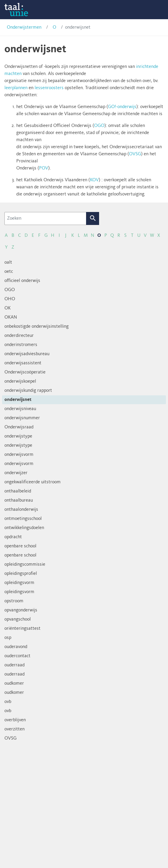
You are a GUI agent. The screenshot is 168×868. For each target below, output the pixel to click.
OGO (99, 126)
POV (44, 168)
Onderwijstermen (24, 27)
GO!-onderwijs (122, 107)
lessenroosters (49, 88)
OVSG (135, 154)
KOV (94, 180)
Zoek (93, 218)
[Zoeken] (45, 218)
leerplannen (16, 88)
